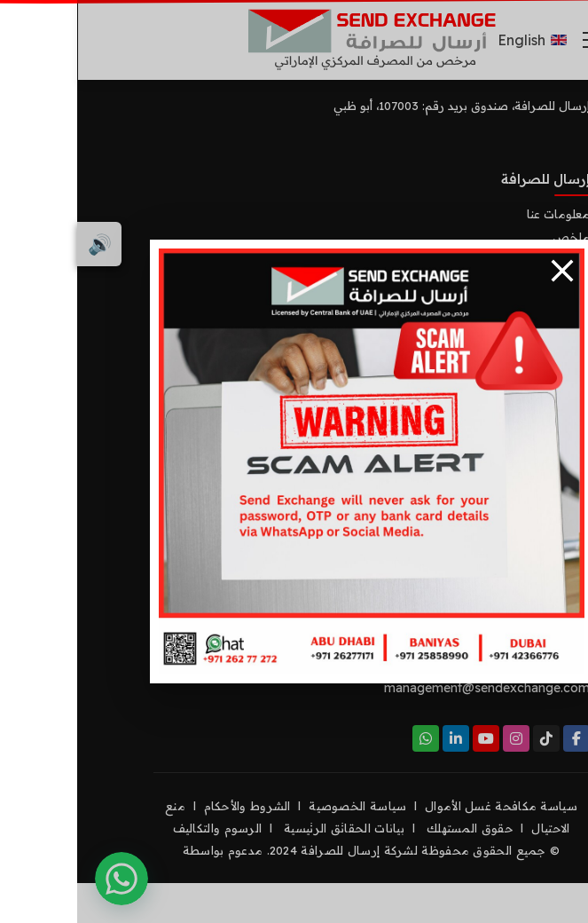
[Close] (485, 271)
